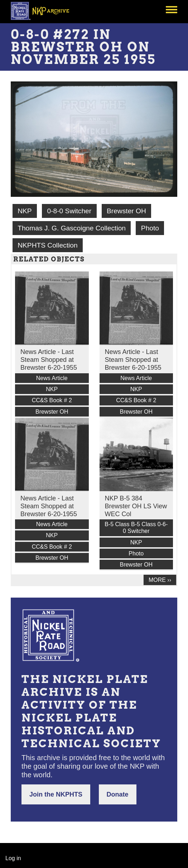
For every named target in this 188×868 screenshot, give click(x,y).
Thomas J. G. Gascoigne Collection (72, 228)
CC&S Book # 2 (52, 400)
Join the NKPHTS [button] (56, 794)
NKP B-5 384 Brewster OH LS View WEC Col (136, 506)
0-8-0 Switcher (69, 211)
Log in (13, 858)
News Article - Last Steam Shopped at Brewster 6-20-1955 (49, 360)
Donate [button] (118, 794)
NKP (25, 211)
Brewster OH (126, 211)
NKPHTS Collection (47, 245)
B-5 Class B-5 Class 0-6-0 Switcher (136, 528)
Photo (150, 228)
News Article (52, 378)
